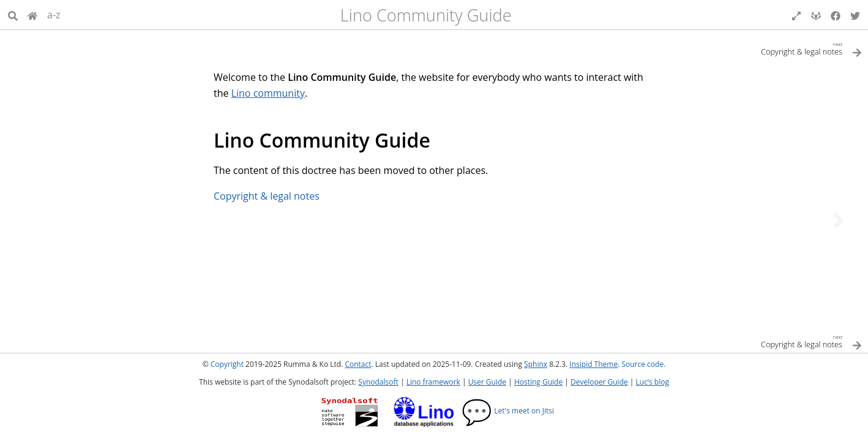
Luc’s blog (653, 382)
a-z (54, 15)
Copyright (227, 364)
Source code (642, 364)
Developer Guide (599, 382)
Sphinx (536, 364)
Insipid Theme (593, 364)
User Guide (487, 382)
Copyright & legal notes (267, 196)
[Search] (13, 15)
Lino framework (433, 382)
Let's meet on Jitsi (508, 411)
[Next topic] (839, 221)
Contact (358, 364)
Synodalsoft (378, 382)
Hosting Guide (538, 382)
